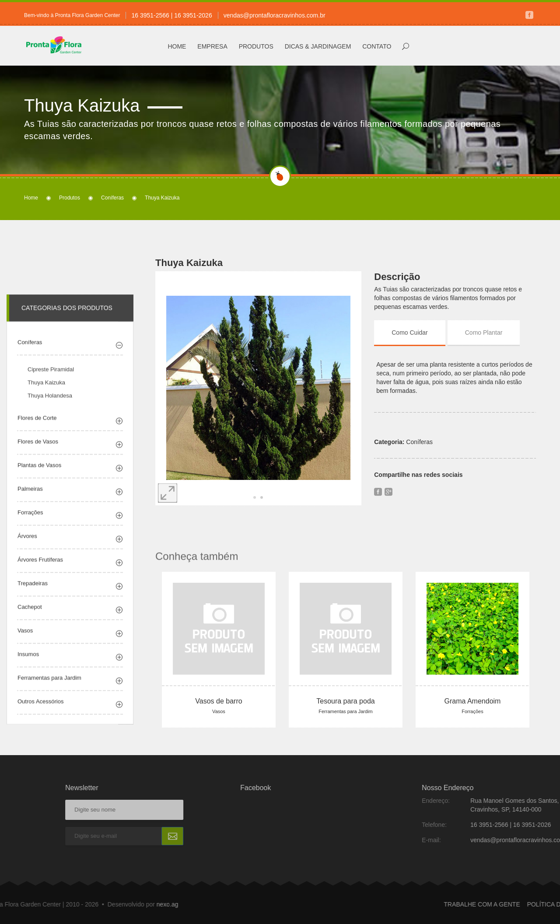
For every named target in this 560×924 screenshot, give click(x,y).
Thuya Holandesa (50, 404)
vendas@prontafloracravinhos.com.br (275, 15)
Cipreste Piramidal (51, 378)
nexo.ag (74, 904)
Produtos (256, 46)
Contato (377, 46)
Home (177, 46)
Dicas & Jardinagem (318, 46)
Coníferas (112, 198)
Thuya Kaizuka (46, 391)
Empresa (212, 46)
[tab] (417, 332)
